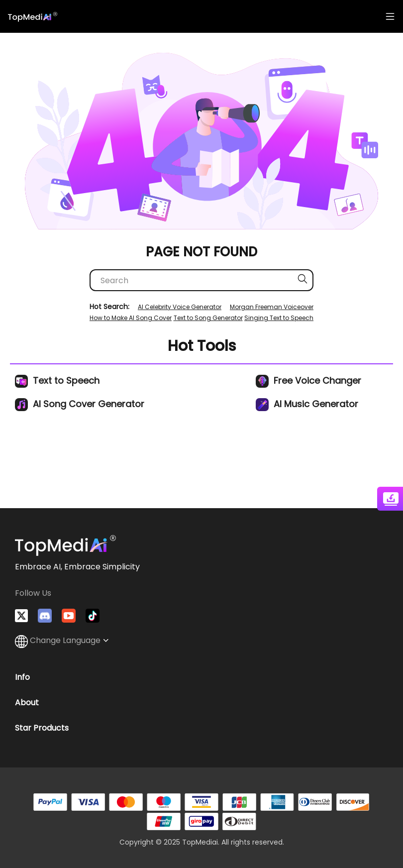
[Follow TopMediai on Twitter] (21, 616)
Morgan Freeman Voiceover (272, 307)
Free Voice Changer (308, 380)
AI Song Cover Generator (80, 404)
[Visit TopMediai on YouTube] (69, 616)
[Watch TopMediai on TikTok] (93, 616)
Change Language (62, 640)
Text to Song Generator (208, 318)
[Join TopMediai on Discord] (45, 616)
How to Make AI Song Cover (131, 318)
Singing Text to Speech (279, 318)
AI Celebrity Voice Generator (180, 307)
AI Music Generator (307, 404)
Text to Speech (57, 380)
